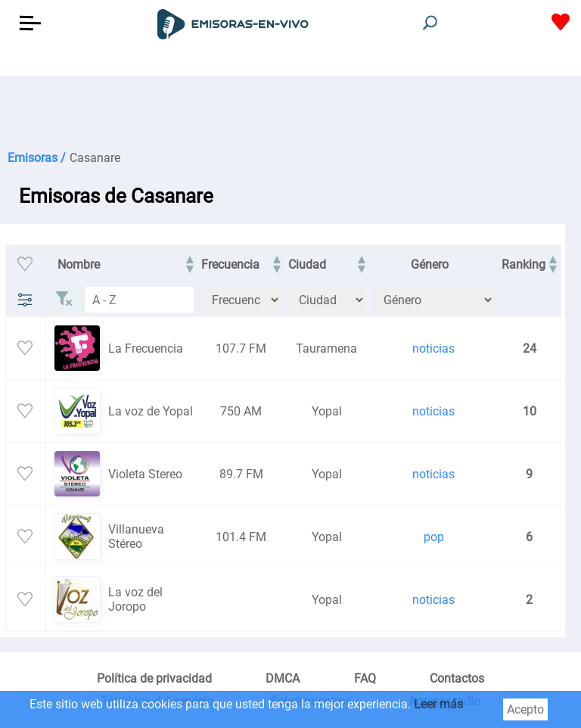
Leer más (438, 704)
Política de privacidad (154, 678)
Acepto (525, 709)
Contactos (457, 678)
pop (434, 537)
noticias (433, 348)
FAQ (365, 678)
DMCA (283, 678)
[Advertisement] (290, 114)
